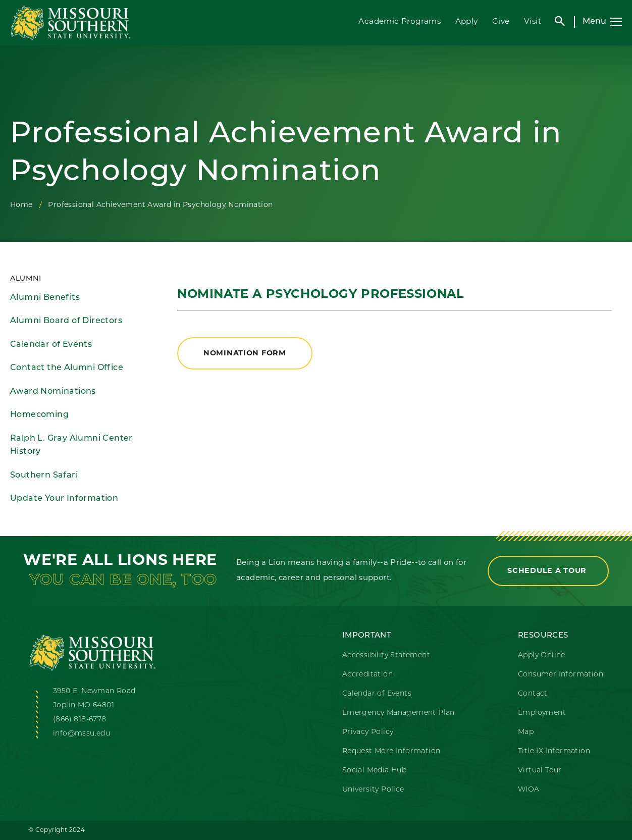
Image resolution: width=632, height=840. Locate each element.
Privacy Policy (368, 732)
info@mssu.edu (82, 734)
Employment (542, 713)
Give (501, 22)
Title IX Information (554, 751)
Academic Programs (400, 22)
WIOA (529, 790)
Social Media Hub (374, 771)
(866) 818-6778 (80, 720)
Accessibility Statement (386, 655)
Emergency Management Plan (399, 713)
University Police (373, 790)
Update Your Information (64, 499)
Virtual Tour (540, 771)
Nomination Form (245, 354)
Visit (533, 22)
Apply (467, 22)
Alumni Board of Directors (66, 321)
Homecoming (39, 415)
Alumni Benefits (45, 298)
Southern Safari (44, 476)
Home (21, 205)
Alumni (25, 279)
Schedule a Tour (548, 571)
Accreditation (367, 675)
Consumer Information (561, 675)
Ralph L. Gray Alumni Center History (71, 445)
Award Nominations (53, 392)
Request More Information (391, 751)
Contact (533, 694)
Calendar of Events (51, 345)
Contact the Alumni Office (67, 368)
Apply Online (542, 655)
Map (526, 732)
